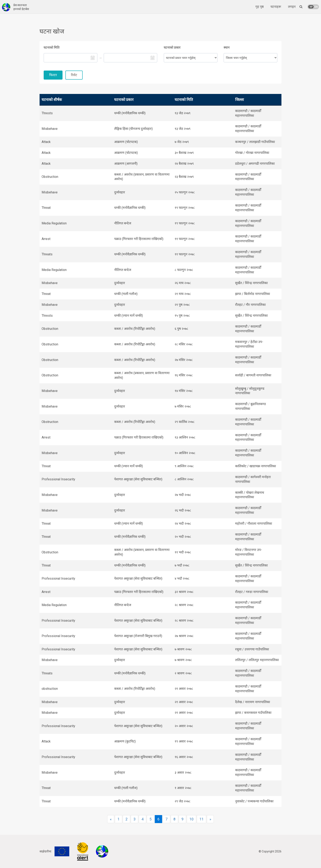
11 (201, 819)
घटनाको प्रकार (172, 47)
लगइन (292, 7)
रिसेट (74, 75)
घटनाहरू (276, 7)
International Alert (83, 851)
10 (191, 819)
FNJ (102, 851)
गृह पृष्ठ (260, 7)
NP (311, 7)
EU (62, 851)
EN (316, 7)
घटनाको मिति (52, 47)
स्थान (227, 47)
